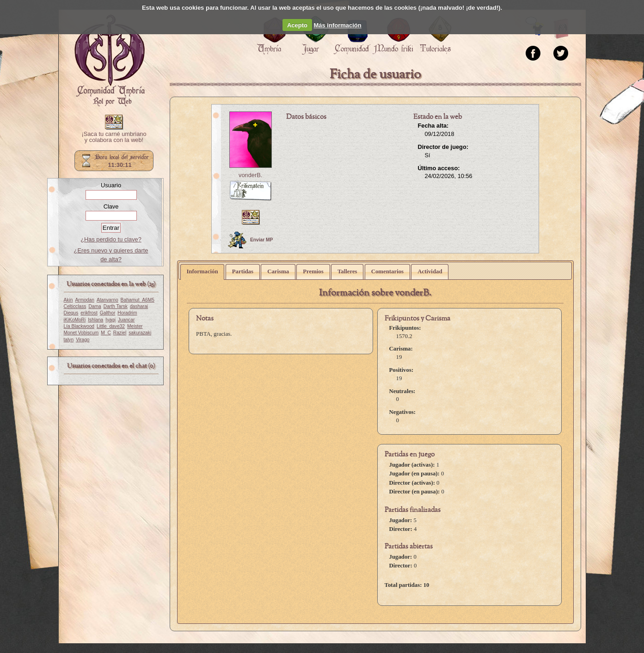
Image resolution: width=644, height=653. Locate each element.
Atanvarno (107, 300)
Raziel (120, 333)
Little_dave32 (111, 326)
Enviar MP (250, 240)
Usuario (111, 185)
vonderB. (250, 175)
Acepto (297, 25)
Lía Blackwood (79, 326)
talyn (69, 340)
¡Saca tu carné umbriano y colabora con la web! (114, 137)
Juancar (126, 320)
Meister (135, 326)
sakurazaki (140, 333)
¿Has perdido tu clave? (111, 239)
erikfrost (89, 313)
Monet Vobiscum (81, 333)
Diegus (71, 313)
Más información (337, 25)
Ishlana (95, 320)
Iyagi (110, 320)
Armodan (85, 300)
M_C (106, 333)
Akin (68, 300)
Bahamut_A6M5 (138, 300)
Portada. (110, 61)
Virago (83, 340)
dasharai (139, 306)
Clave (111, 206)
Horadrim (127, 313)
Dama (95, 306)
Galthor (108, 313)
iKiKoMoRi (75, 320)
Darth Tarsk (116, 306)
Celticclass (75, 306)
